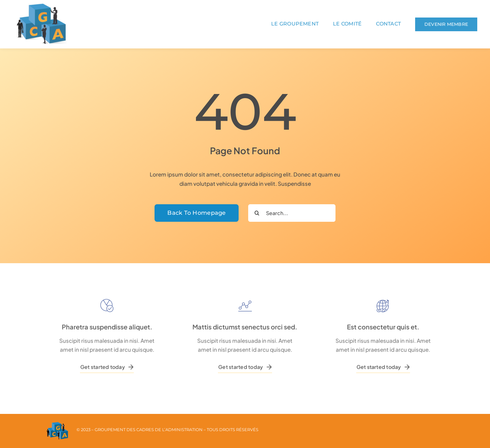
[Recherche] (257, 213)
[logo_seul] (41, 6)
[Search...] (292, 213)
